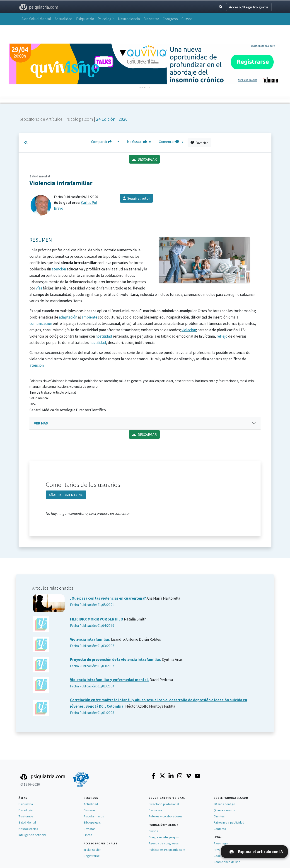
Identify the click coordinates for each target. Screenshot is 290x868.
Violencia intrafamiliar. (90, 639)
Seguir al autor (136, 198)
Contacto (220, 829)
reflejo (222, 336)
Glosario (89, 810)
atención (59, 269)
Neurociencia (129, 19)
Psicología (106, 19)
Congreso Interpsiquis (164, 837)
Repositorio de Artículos (41, 119)
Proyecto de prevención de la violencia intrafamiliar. (116, 660)
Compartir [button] (104, 142)
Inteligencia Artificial (32, 835)
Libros (88, 835)
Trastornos (26, 816)
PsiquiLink (155, 810)
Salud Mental (27, 822)
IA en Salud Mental (36, 19)
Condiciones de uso (227, 862)
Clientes (219, 816)
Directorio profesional (164, 804)
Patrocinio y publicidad (229, 822)
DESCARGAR (144, 159)
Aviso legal (221, 843)
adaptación (68, 317)
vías (39, 288)
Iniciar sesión (92, 850)
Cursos (187, 19)
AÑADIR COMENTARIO (66, 495)
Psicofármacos (94, 816)
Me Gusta (140, 142)
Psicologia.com (80, 119)
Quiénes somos (224, 810)
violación (189, 330)
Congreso (170, 19)
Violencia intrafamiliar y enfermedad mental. (109, 680)
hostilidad (104, 336)
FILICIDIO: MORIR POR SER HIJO (97, 619)
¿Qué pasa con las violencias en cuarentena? (108, 598)
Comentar (172, 142)
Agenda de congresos (164, 843)
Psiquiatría (85, 19)
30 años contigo (224, 804)
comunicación (41, 324)
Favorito (199, 143)
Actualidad (64, 19)
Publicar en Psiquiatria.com (167, 850)
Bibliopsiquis (92, 822)
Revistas (89, 829)
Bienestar (151, 19)
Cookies (219, 856)
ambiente (89, 317)
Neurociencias (28, 829)
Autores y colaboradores (166, 816)
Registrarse (92, 856)
